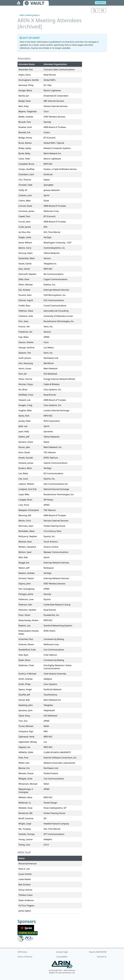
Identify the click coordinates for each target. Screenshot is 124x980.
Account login (62, 952)
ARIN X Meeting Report (29, 15)
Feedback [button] (101, 3)
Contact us (102, 957)
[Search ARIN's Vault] (95, 10)
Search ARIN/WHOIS (98, 952)
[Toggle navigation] (103, 10)
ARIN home (22, 952)
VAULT (37, 3)
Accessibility (62, 957)
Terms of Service (25, 957)
